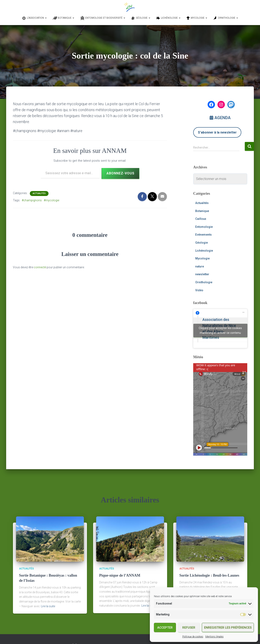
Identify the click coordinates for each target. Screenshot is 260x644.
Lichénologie (204, 251)
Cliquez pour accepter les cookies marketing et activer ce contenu (220, 330)
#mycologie (51, 200)
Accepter (165, 628)
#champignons (32, 200)
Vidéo (199, 290)
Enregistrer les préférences (228, 628)
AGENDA (220, 118)
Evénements (203, 235)
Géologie (202, 243)
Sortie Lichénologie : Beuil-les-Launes (209, 575)
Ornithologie (204, 282)
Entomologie (204, 227)
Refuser (189, 628)
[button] (46, 18)
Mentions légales (214, 637)
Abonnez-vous (120, 173)
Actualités (39, 193)
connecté (40, 267)
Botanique (202, 211)
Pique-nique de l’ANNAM (120, 575)
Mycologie (202, 258)
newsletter (202, 274)
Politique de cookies (193, 637)
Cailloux (201, 219)
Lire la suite (48, 606)
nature (200, 266)
